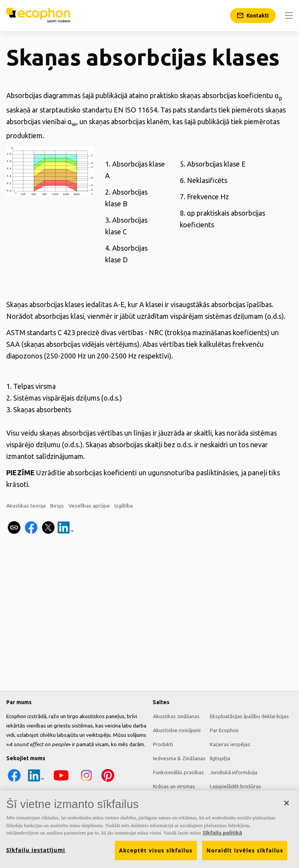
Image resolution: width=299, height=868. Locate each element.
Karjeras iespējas (230, 744)
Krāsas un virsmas (174, 786)
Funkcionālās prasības (178, 772)
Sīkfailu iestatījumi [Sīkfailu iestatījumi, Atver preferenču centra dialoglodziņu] (36, 855)
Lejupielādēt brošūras (235, 786)
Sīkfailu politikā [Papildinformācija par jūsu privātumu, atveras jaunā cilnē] (222, 838)
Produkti (163, 744)
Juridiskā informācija (233, 772)
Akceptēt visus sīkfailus (156, 856)
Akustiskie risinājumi (176, 730)
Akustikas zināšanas (176, 716)
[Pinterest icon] (107, 781)
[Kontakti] (253, 16)
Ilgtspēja (220, 758)
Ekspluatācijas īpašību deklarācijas (249, 716)
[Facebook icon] (14, 781)
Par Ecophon (224, 730)
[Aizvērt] (287, 808)
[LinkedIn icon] (35, 781)
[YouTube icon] (61, 781)
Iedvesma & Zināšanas (179, 758)
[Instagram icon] (86, 781)
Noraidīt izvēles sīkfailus (245, 856)
